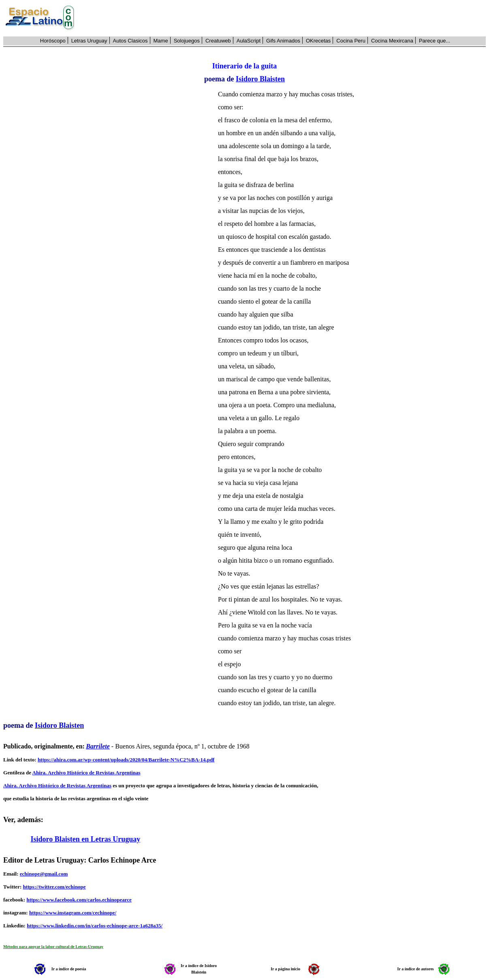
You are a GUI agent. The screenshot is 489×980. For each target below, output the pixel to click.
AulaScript (249, 41)
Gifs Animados (283, 41)
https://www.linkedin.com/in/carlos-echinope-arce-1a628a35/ (95, 926)
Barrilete (98, 746)
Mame (161, 41)
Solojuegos (187, 41)
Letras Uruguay (89, 41)
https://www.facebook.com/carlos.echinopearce (79, 900)
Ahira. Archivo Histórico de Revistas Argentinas (86, 773)
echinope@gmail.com (44, 874)
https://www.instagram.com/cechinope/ (73, 913)
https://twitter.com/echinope (54, 887)
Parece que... (435, 41)
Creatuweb (218, 41)
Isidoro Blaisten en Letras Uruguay (86, 839)
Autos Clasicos (130, 41)
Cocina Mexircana (392, 41)
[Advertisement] (285, 18)
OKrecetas (318, 41)
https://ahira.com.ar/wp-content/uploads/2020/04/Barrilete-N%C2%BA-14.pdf (126, 760)
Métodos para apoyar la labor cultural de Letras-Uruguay (53, 947)
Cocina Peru (351, 41)
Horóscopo (53, 41)
